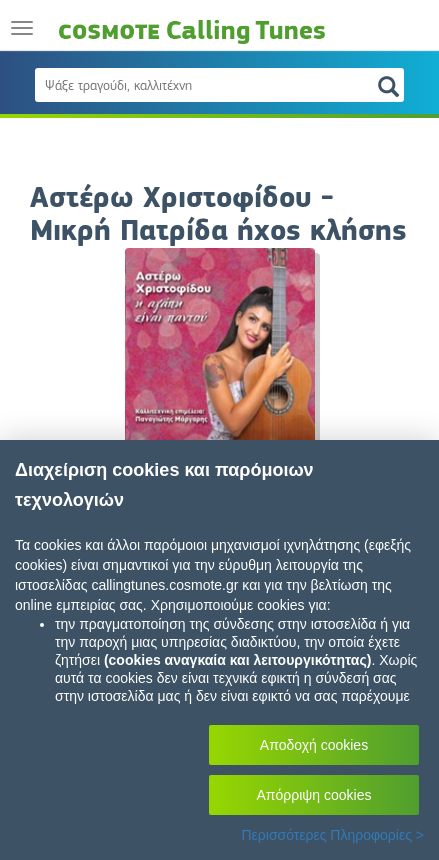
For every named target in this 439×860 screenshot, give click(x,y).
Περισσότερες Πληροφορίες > (332, 835)
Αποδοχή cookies (314, 745)
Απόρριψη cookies (314, 795)
